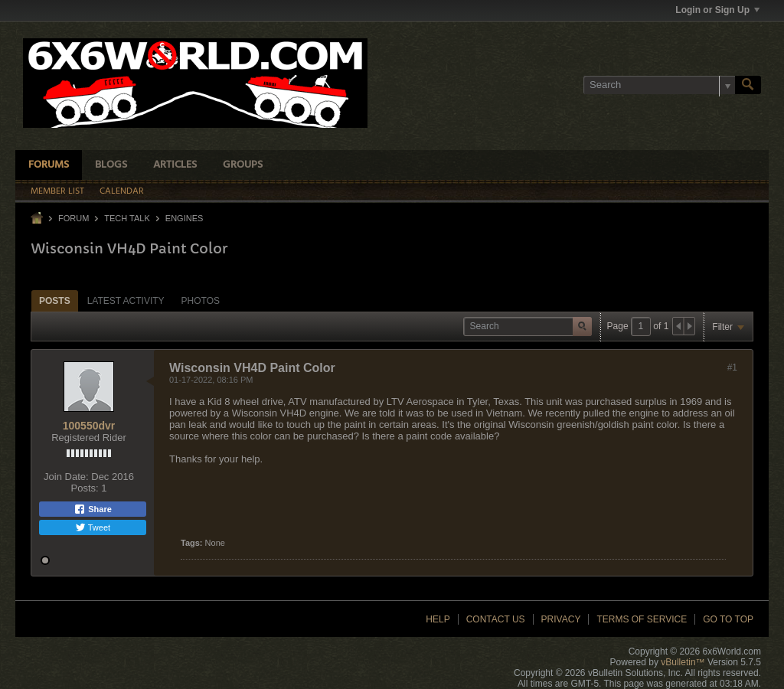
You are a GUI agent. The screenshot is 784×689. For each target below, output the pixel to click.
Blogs (111, 165)
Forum (73, 218)
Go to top (728, 619)
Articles (175, 165)
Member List (57, 191)
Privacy (561, 619)
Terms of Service (642, 619)
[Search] (659, 85)
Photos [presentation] (201, 301)
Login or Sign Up (717, 10)
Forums (49, 165)
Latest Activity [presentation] (126, 301)
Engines (185, 218)
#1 (732, 367)
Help (438, 619)
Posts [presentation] (55, 301)
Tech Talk (127, 218)
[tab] (55, 300)
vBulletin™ (683, 662)
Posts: (85, 488)
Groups (243, 165)
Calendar (122, 191)
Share (93, 509)
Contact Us (496, 619)
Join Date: (66, 477)
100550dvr (89, 426)
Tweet (93, 527)
